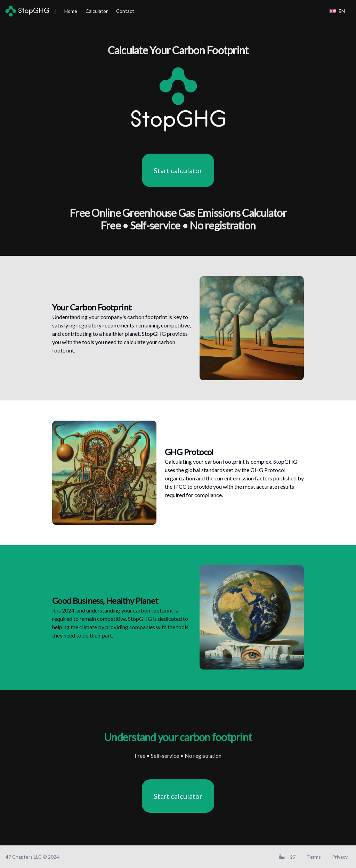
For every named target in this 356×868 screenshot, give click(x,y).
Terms (314, 857)
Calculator (97, 11)
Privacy (340, 857)
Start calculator (178, 170)
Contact (125, 11)
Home (71, 11)
